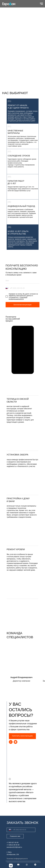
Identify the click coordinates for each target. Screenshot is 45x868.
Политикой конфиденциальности (18, 298)
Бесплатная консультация (23, 305)
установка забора (17, 455)
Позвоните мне (15, 836)
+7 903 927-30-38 (13, 843)
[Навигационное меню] (41, 4)
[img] (23, 481)
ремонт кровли (16, 549)
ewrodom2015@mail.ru (14, 847)
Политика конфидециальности (17, 859)
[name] (23, 281)
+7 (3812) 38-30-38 (13, 845)
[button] (23, 437)
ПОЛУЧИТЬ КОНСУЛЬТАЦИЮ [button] (22, 736)
